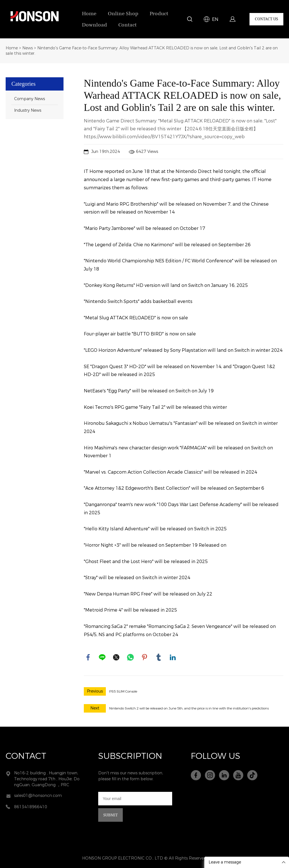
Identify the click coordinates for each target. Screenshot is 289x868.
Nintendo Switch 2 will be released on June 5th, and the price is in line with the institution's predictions (189, 708)
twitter (116, 657)
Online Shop (123, 14)
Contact (127, 25)
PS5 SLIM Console (123, 691)
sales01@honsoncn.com (38, 796)
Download (94, 25)
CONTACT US (266, 19)
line (102, 657)
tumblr (159, 657)
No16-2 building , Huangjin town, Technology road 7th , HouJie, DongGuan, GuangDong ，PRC (47, 779)
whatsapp (130, 657)
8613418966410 (31, 807)
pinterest (144, 657)
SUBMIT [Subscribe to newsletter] (110, 815)
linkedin (173, 657)
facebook (88, 657)
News (28, 48)
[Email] (135, 799)
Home (89, 14)
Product (159, 14)
